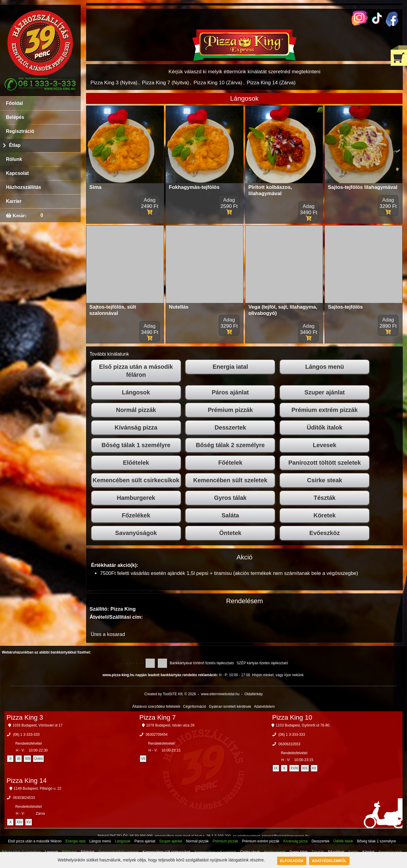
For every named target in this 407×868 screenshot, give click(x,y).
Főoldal (14, 103)
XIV (19, 822)
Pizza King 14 (27, 781)
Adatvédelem (264, 707)
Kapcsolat (17, 173)
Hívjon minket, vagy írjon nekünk (278, 675)
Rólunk (14, 159)
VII (143, 759)
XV (29, 822)
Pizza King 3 (25, 717)
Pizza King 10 (292, 717)
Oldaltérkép (254, 694)
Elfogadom (292, 861)
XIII (27, 759)
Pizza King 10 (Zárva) (218, 83)
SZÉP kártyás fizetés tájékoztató (262, 663)
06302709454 (156, 735)
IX (276, 768)
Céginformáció (195, 707)
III (19, 759)
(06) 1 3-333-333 (26, 735)
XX (314, 768)
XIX (305, 768)
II (11, 759)
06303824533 (24, 798)
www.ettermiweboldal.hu (220, 694)
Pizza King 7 (158, 717)
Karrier (14, 201)
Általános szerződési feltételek (156, 707)
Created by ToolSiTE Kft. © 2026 (170, 694)
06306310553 (289, 744)
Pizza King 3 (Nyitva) (114, 83)
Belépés (15, 117)
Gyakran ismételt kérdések (230, 707)
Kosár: (19, 215)
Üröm (38, 759)
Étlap (15, 145)
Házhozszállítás (24, 187)
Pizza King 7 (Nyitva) (166, 83)
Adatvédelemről (329, 861)
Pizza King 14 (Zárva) (271, 83)
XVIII (294, 768)
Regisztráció (20, 131)
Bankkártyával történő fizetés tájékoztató (202, 663)
